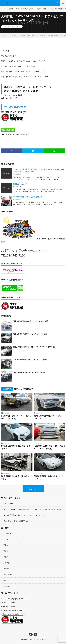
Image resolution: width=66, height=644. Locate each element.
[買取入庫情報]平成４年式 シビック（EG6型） (29, 372)
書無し (6, 580)
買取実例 (7, 586)
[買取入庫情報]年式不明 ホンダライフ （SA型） (30, 334)
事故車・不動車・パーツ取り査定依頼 (21, 9)
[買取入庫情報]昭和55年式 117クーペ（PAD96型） (31, 321)
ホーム (3, 9)
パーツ (6, 539)
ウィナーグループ (10, 503)
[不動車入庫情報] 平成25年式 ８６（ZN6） (16, 447)
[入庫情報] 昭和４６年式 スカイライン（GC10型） (16, 417)
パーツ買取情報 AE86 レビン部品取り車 (27, 197)
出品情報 (7, 569)
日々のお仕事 (8, 575)
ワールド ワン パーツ (39, 639)
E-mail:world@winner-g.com (11, 610)
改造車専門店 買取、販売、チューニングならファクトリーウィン (26, 515)
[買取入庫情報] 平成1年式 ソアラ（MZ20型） (48, 417)
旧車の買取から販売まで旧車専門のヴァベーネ (19, 521)
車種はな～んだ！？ (20, 184)
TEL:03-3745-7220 (15, 107)
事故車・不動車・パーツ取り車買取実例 (49, 9)
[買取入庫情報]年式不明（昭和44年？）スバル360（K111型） (34, 347)
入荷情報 (17, 27)
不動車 (6, 545)
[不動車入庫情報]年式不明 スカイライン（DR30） (31, 360)
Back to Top (33, 489)
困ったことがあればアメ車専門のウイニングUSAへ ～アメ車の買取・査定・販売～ (32, 509)
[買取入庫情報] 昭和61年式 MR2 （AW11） (49, 477)
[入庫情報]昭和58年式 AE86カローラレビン (16, 477)
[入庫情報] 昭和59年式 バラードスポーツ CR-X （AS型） (49, 447)
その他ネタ (7, 533)
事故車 (6, 551)
